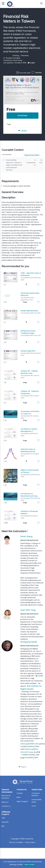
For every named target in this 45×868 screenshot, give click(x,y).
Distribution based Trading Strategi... (28, 332)
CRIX (3, 818)
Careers (20, 793)
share (22, 131)
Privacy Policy (30, 842)
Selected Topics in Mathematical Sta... (28, 450)
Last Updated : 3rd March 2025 (15, 63)
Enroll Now (23, 116)
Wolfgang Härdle (29, 642)
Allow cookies (30, 864)
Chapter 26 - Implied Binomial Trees (29, 372)
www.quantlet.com (30, 744)
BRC (3, 826)
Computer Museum (36, 794)
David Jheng (17, 60)
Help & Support (22, 801)
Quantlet (5, 822)
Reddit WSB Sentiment (29, 311)
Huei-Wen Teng (28, 610)
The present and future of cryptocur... (30, 412)
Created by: (8, 60)
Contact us (6, 806)
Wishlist (37, 73)
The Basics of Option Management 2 (29, 430)
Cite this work (23, 73)
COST (34, 806)
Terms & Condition (16, 842)
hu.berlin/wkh (32, 757)
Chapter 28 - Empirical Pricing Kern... (30, 392)
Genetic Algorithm (28, 351)
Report (23, 767)
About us (5, 802)
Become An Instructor (6, 797)
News (19, 797)
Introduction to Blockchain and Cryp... (30, 495)
